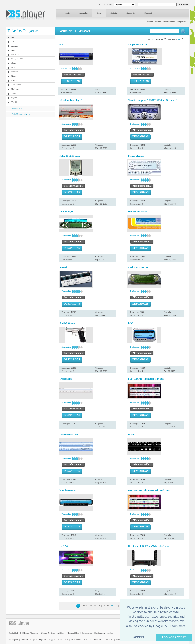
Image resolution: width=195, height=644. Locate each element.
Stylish (14, 98)
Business (15, 54)
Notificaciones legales (103, 633)
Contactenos (87, 633)
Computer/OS (17, 59)
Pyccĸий (97, 639)
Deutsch (24, 639)
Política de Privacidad (29, 633)
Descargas (131, 13)
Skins (99, 13)
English (33, 639)
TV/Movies (16, 85)
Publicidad (13, 633)
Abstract (15, 46)
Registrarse (182, 21)
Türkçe (119, 639)
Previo (85, 606)
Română (88, 639)
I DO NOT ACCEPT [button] (174, 637)
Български (14, 639)
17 (104, 606)
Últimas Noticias (48, 633)
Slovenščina (108, 639)
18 (108, 606)
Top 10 (14, 102)
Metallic (15, 72)
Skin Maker (17, 109)
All (13, 37)
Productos (83, 13)
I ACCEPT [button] (138, 637)
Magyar (52, 639)
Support (148, 13)
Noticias (114, 13)
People (14, 80)
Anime (14, 50)
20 (116, 606)
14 (91, 606)
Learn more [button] (178, 626)
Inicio (67, 13)
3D (13, 41)
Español (42, 639)
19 (112, 606)
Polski (60, 639)
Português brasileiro (73, 639)
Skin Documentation (21, 114)
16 (99, 606)
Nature (14, 76)
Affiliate (61, 633)
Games (14, 63)
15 (95, 606)
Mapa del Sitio (73, 633)
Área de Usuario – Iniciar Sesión (161, 21)
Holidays (15, 89)
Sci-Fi (14, 93)
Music (14, 67)
